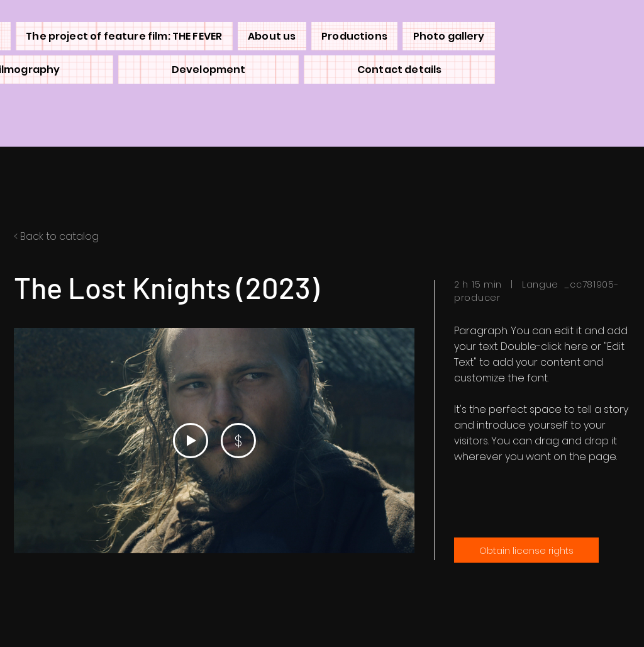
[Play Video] (191, 441)
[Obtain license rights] (526, 550)
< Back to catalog (56, 236)
